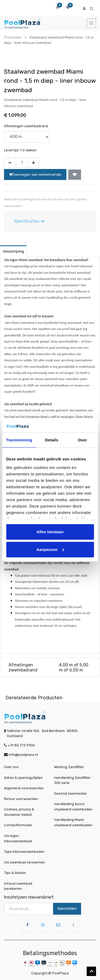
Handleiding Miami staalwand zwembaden (73, 822)
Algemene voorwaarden (24, 788)
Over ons (11, 767)
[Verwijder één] (10, 163)
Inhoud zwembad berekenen (22, 886)
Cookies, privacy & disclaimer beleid (19, 812)
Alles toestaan (50, 532)
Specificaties (29, 221)
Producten (13, 37)
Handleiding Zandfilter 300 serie (72, 780)
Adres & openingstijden (23, 778)
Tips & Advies (20, 873)
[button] (75, 175)
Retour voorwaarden (21, 799)
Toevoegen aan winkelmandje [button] (35, 174)
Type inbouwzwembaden (25, 852)
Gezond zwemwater (71, 793)
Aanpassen (50, 549)
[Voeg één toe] (33, 163)
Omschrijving (13, 251)
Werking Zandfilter (69, 767)
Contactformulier (18, 825)
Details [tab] (51, 440)
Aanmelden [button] (67, 909)
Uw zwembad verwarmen (25, 862)
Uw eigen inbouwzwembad (22, 839)
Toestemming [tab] (19, 440)
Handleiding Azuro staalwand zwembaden (73, 807)
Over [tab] (83, 440)
